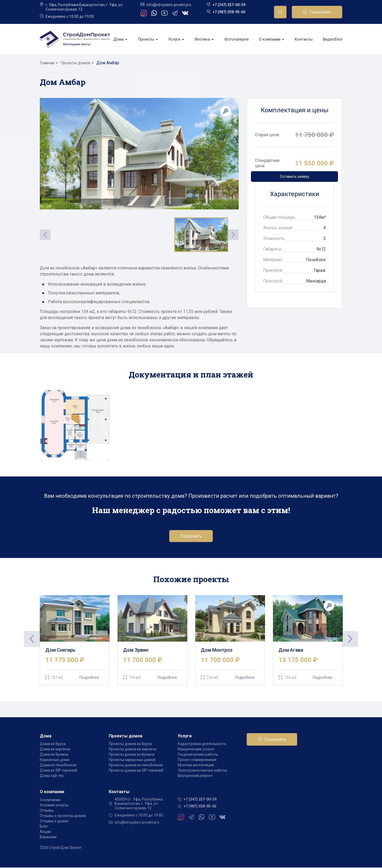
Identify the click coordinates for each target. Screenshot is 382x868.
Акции (45, 832)
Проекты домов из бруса (130, 745)
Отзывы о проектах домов (63, 816)
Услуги (176, 39)
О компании (272, 39)
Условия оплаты (54, 806)
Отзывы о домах (54, 822)
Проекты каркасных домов (132, 760)
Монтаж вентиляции (196, 766)
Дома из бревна (54, 755)
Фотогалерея (236, 39)
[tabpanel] (75, 641)
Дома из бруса (53, 745)
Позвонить (320, 12)
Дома (120, 39)
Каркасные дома (55, 760)
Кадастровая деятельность (202, 745)
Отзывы (47, 811)
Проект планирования (197, 760)
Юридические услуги (196, 750)
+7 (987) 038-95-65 (229, 12)
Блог (44, 827)
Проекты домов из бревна (132, 755)
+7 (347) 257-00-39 (229, 5)
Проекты (148, 39)
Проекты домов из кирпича (133, 750)
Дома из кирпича (55, 750)
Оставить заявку (295, 177)
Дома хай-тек (52, 776)
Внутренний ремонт (195, 776)
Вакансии (48, 837)
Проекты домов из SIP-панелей (136, 771)
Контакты (303, 39)
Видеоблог (333, 39)
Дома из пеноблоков (58, 766)
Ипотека (204, 39)
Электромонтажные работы (202, 771)
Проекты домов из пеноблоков (136, 766)
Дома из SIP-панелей (58, 771)
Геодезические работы (198, 755)
